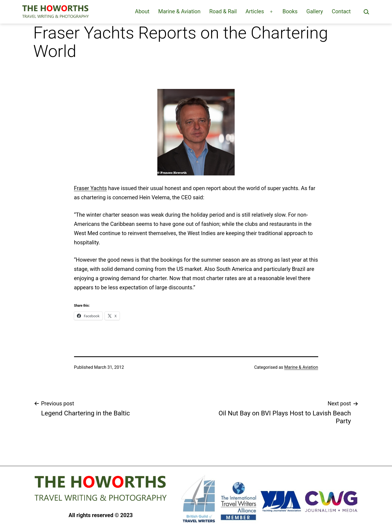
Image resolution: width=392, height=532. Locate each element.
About (142, 11)
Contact (341, 11)
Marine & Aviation (179, 11)
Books (290, 11)
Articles (255, 11)
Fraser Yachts (90, 188)
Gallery (315, 11)
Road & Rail (223, 11)
